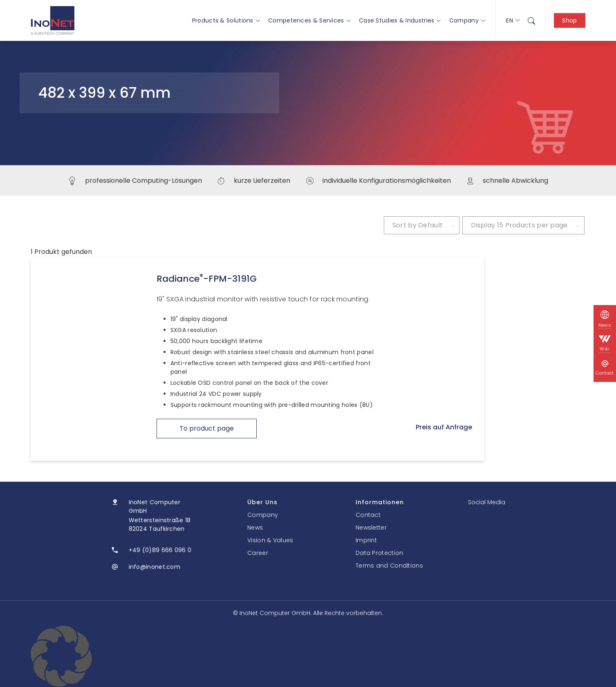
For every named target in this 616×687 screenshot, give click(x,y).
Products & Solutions (226, 20)
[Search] (531, 20)
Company (467, 20)
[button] (308, 656)
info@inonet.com (155, 567)
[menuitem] (531, 20)
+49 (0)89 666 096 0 (160, 550)
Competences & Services (309, 20)
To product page (207, 428)
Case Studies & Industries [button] (400, 20)
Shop (569, 20)
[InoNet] (53, 20)
